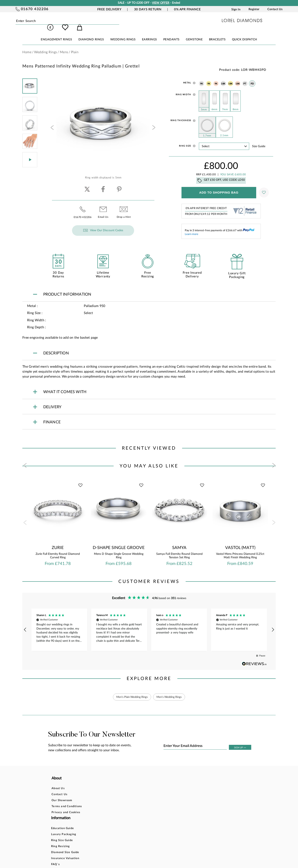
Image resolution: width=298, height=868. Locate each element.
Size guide (259, 141)
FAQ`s (99, 819)
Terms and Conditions (67, 801)
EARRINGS (150, 34)
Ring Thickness (181, 115)
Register (254, 9)
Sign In (236, 9)
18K (223, 78)
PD (252, 78)
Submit (62, 21)
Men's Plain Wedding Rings (131, 691)
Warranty (144, 813)
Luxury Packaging (108, 789)
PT (245, 78)
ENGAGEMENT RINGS (56, 34)
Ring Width (183, 89)
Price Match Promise (151, 807)
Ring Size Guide (106, 795)
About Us (58, 783)
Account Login (189, 783)
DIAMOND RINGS (91, 34)
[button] (25, 624)
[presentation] (52, 123)
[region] (149, 624)
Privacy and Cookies (66, 807)
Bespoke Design (148, 783)
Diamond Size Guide (109, 807)
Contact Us (275, 9)
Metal (187, 77)
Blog (183, 789)
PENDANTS (171, 34)
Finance (142, 789)
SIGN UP (240, 742)
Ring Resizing (104, 801)
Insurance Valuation (109, 813)
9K (202, 78)
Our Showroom (62, 795)
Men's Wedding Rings (171, 691)
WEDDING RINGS (123, 34)
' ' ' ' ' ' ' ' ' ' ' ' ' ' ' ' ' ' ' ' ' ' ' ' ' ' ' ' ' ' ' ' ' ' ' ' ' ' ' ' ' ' (224, 140)
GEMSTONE (194, 34)
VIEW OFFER (161, 3)
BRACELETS (217, 34)
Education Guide (106, 783)
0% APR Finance (187, 9)
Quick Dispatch (245, 34)
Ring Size (185, 140)
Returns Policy (147, 795)
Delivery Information (152, 801)
